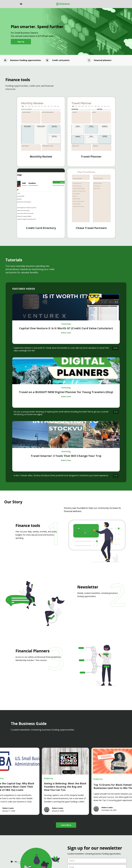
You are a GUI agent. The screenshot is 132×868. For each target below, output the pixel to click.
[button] (37, 4)
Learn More (66, 825)
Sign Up (21, 42)
